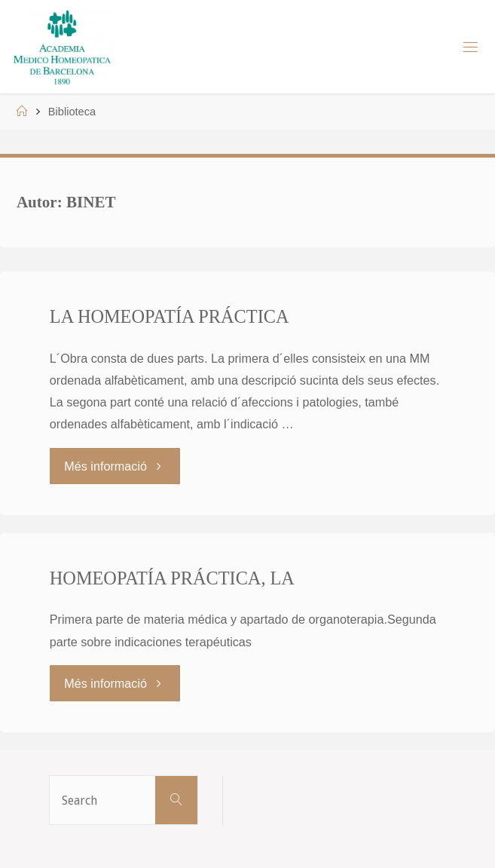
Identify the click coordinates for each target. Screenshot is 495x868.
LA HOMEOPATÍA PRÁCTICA (170, 316)
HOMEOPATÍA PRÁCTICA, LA (172, 578)
